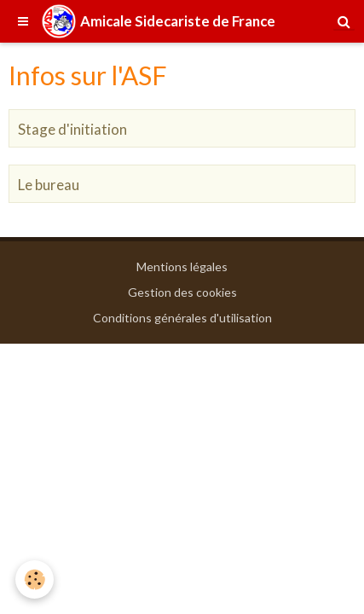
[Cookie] (35, 579)
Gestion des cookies (182, 292)
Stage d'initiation (72, 129)
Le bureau (49, 185)
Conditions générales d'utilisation (182, 318)
